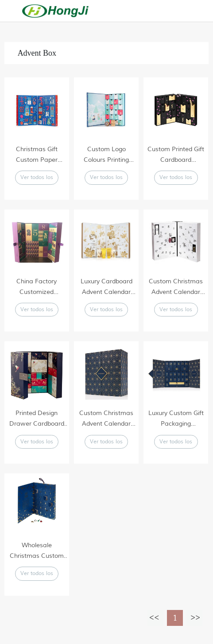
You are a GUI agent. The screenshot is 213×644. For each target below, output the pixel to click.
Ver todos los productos (37, 179)
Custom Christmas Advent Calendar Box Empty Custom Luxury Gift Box (176, 288)
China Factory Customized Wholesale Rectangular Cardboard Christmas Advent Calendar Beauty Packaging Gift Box (37, 288)
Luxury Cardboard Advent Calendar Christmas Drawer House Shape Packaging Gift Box (106, 288)
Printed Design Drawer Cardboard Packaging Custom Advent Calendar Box (37, 419)
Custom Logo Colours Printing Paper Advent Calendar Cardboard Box (106, 155)
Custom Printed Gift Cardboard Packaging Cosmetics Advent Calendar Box (176, 155)
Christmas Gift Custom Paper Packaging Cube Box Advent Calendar (37, 155)
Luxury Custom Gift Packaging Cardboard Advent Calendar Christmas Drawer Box (176, 419)
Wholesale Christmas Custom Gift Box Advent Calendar (37, 551)
